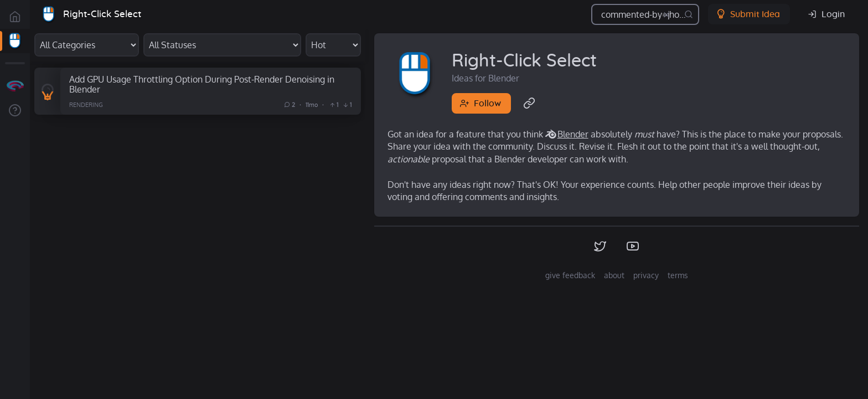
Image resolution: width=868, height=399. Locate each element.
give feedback (570, 275)
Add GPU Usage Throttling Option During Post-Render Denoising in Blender (202, 84)
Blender (573, 134)
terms (678, 275)
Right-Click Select (102, 14)
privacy (646, 275)
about (614, 275)
